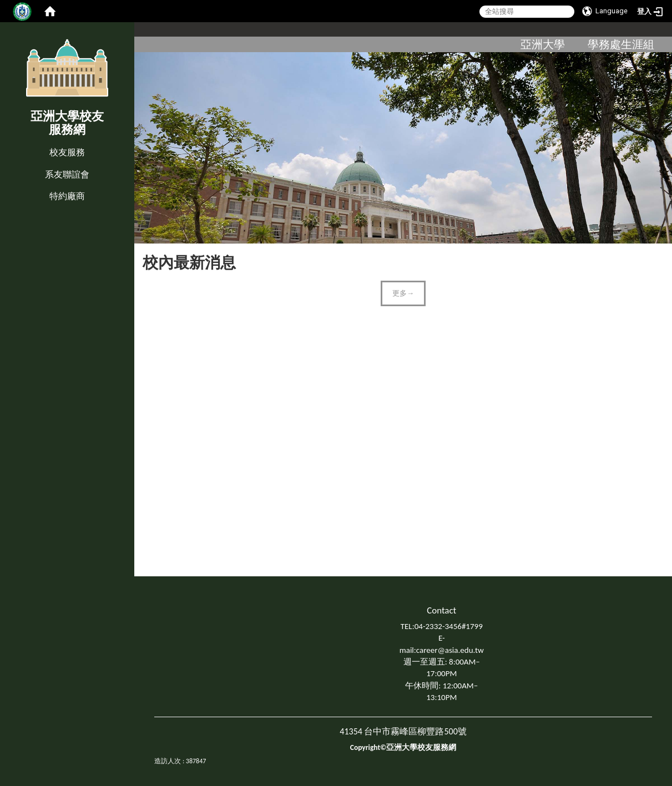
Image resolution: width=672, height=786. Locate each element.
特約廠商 (67, 196)
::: (2, 141)
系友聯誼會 (67, 174)
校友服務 (67, 152)
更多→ (403, 293)
